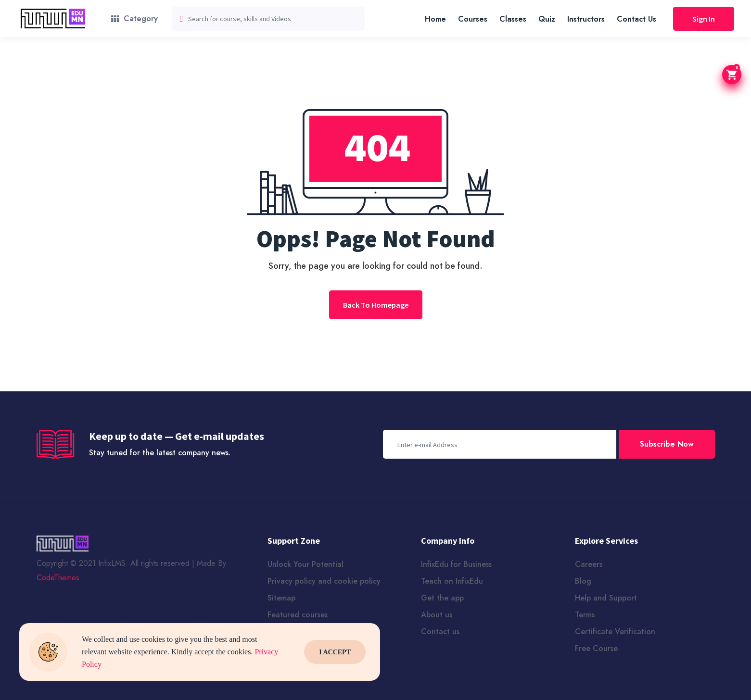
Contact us (440, 631)
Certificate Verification (615, 631)
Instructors (586, 19)
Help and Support (606, 598)
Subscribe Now (667, 444)
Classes (513, 19)
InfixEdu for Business (456, 564)
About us (437, 615)
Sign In (704, 19)
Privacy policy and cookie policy (324, 581)
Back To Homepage (376, 305)
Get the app (442, 598)
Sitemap (281, 598)
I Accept (335, 652)
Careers (589, 564)
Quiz (547, 19)
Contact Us (636, 19)
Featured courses (298, 615)
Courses (473, 19)
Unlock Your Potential (305, 564)
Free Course (596, 648)
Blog (583, 581)
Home (435, 19)
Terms (585, 615)
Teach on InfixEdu (452, 581)
